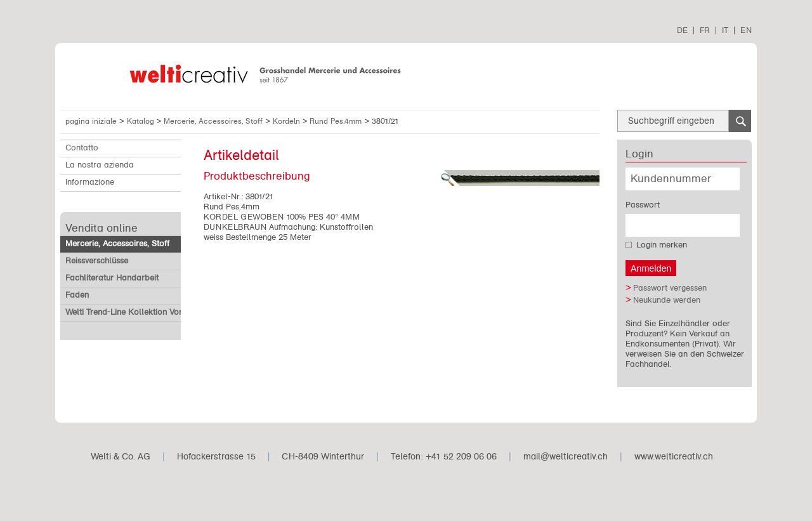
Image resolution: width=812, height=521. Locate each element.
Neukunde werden (667, 300)
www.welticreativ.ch (674, 457)
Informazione (90, 182)
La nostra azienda (100, 165)
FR (705, 30)
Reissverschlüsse (97, 261)
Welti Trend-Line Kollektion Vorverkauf (138, 312)
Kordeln (288, 121)
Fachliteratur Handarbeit (112, 278)
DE (682, 30)
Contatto (82, 148)
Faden (77, 295)
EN (746, 30)
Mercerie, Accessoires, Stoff (214, 121)
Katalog (142, 121)
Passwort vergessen (670, 288)
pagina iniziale (91, 121)
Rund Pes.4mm (337, 121)
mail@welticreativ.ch (566, 457)
